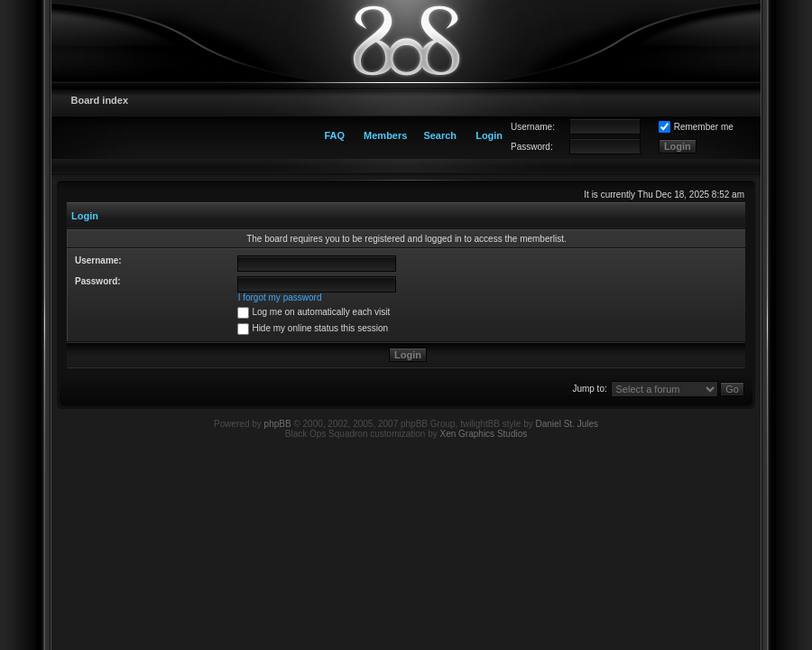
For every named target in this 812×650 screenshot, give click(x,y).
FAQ (334, 135)
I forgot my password (280, 297)
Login (489, 135)
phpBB (278, 424)
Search (440, 135)
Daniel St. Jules (567, 424)
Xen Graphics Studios (484, 434)
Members (385, 135)
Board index (100, 100)
